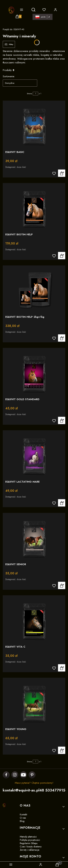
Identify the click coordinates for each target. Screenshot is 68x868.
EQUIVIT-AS (14, 29)
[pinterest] (32, 775)
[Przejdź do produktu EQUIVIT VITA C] (34, 619)
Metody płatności (28, 837)
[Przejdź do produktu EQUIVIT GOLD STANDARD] (34, 372)
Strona (29, 94)
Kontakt (23, 814)
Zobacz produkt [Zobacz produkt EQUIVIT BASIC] (62, 173)
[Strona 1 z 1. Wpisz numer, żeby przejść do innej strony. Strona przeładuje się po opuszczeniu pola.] (35, 94)
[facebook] (6, 775)
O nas (23, 818)
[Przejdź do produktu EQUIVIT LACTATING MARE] (34, 454)
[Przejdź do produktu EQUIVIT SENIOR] (34, 537)
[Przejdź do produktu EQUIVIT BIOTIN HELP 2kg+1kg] (34, 290)
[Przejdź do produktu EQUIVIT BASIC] (34, 125)
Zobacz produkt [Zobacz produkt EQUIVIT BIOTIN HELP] (62, 256)
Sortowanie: (9, 76)
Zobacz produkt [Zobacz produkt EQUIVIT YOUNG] (62, 750)
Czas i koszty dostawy (31, 847)
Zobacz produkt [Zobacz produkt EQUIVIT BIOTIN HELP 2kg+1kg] (62, 338)
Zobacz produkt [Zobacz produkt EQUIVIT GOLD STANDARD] (62, 420)
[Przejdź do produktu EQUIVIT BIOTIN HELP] (34, 207)
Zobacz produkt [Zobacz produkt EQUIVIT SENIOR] (62, 585)
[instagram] (15, 775)
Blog (22, 821)
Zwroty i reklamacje (30, 850)
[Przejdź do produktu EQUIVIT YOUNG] (34, 702)
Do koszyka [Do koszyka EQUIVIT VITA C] (62, 668)
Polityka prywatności (30, 840)
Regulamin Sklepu (29, 843)
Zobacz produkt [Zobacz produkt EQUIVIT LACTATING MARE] (62, 503)
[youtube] (23, 775)
